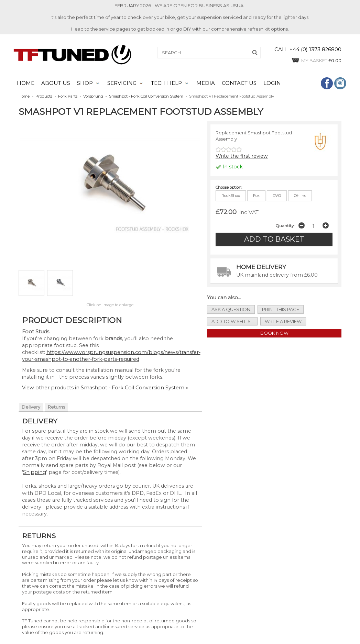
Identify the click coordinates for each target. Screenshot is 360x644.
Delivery (31, 407)
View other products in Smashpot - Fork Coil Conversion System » (105, 388)
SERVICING (122, 83)
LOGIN (272, 83)
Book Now (274, 333)
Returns (56, 407)
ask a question (231, 309)
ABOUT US (56, 83)
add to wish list (232, 321)
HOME (26, 83)
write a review (283, 321)
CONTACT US (239, 83)
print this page (281, 309)
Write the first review (242, 156)
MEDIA (206, 83)
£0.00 (316, 60)
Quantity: (285, 226)
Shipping (35, 472)
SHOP (85, 83)
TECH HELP (166, 83)
